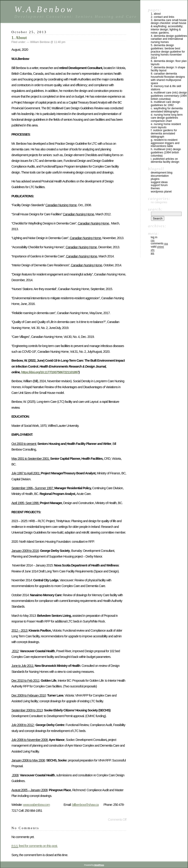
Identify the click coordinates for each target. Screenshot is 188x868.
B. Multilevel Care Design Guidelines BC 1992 (165, 104)
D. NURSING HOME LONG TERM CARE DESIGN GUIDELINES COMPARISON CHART (167, 118)
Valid (157, 247)
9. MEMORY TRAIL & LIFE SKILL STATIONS (166, 88)
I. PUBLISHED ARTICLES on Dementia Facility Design (165, 160)
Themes (155, 188)
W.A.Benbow (44, 9)
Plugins (155, 179)
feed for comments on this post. (34, 846)
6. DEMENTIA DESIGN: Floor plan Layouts (169, 63)
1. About (19, 38)
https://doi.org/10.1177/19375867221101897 (50, 372)
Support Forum (159, 185)
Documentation (160, 176)
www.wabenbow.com (37, 805)
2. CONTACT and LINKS (163, 17)
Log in (154, 237)
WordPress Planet (161, 192)
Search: (155, 209)
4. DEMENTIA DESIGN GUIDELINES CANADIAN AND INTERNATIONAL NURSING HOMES (169, 39)
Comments (159, 243)
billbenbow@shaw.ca (85, 805)
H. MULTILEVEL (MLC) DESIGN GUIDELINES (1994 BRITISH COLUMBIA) (166, 152)
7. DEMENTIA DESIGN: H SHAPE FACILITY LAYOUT (168, 69)
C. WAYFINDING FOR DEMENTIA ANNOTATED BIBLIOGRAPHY (167, 110)
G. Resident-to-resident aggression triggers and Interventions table (165, 143)
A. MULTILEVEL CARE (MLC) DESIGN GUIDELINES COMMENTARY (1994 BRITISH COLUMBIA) (169, 96)
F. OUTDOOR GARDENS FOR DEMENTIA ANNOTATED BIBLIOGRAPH (164, 134)
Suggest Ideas (159, 182)
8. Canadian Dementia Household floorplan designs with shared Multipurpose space (168, 78)
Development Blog (162, 173)
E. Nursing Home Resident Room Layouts (166, 126)
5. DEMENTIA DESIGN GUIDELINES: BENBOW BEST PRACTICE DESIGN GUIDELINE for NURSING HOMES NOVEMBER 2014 (168, 52)
